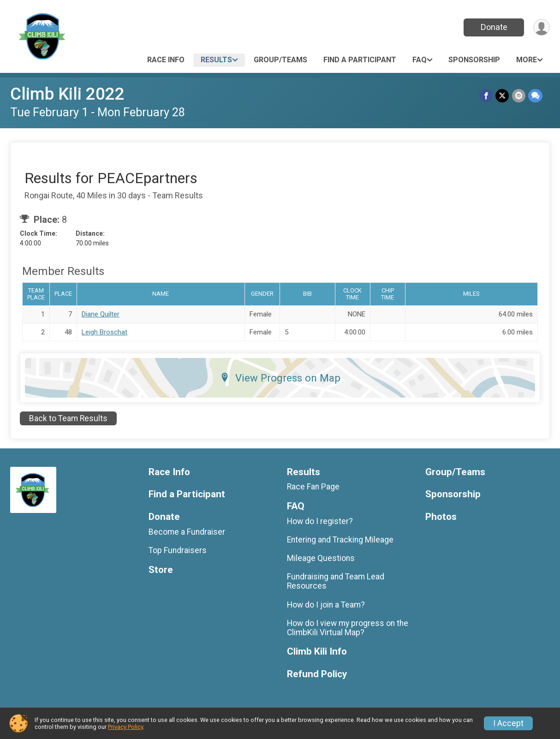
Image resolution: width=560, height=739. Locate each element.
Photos (441, 517)
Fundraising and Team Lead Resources (336, 581)
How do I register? (320, 521)
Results (216, 60)
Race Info (166, 60)
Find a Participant (360, 60)
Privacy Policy (125, 727)
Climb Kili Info (317, 652)
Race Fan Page (313, 487)
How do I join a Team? (326, 605)
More (527, 60)
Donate (494, 27)
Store (161, 570)
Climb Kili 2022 (67, 94)
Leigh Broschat (104, 332)
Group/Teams (280, 60)
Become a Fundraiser (187, 532)
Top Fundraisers (178, 550)
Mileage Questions (321, 558)
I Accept (508, 723)
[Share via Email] (519, 96)
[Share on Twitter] (503, 96)
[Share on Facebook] (486, 96)
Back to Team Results (68, 418)
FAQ (420, 60)
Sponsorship (474, 60)
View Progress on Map (280, 378)
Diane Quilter (101, 314)
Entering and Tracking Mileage (340, 540)
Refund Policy (317, 674)
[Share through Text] (535, 96)
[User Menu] (541, 27)
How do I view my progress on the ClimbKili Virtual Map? (348, 628)
